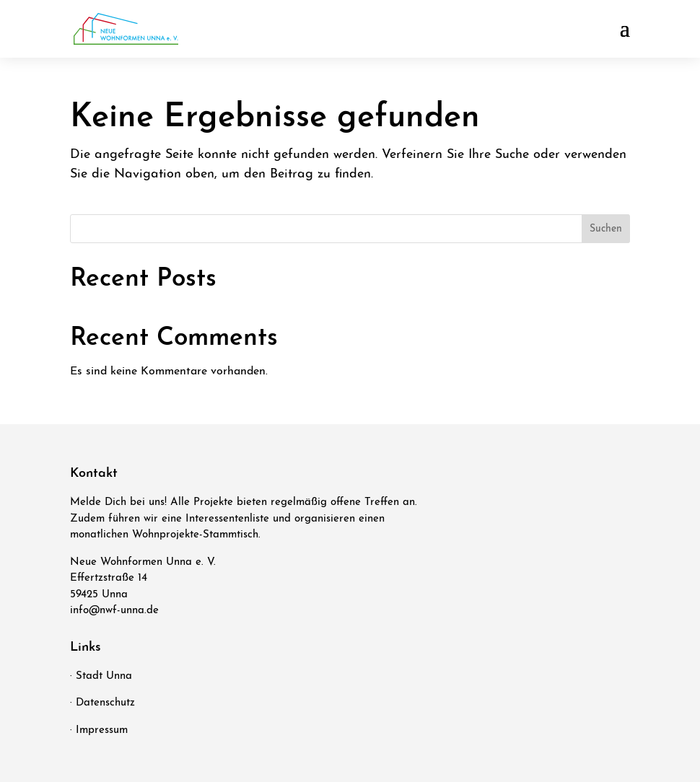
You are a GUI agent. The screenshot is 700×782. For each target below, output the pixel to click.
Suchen (606, 229)
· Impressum (99, 730)
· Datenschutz (102, 703)
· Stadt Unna (101, 676)
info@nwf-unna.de (114, 611)
